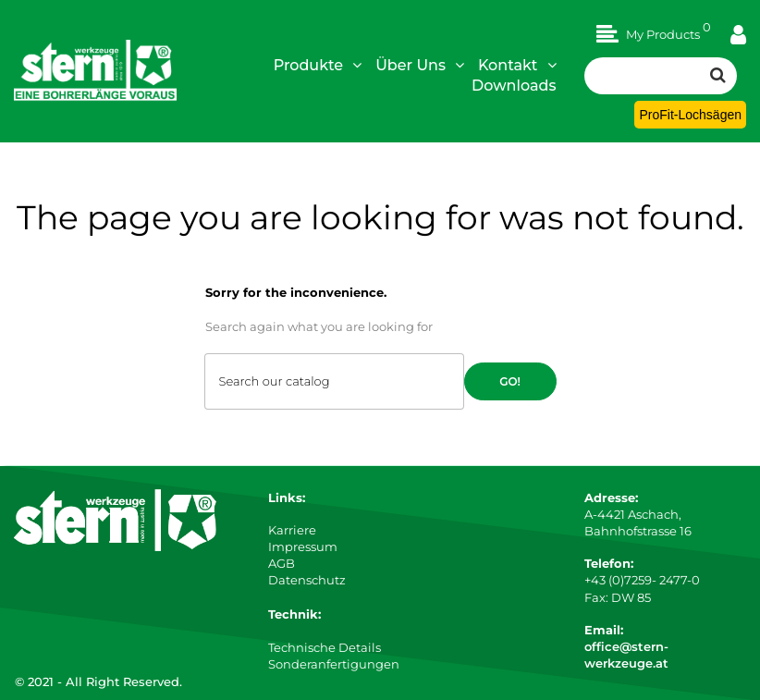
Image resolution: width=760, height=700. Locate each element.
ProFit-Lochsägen (690, 115)
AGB (282, 563)
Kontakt (517, 65)
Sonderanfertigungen (334, 664)
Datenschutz (307, 580)
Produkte (318, 65)
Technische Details (325, 647)
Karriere (292, 530)
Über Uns (420, 65)
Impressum (303, 546)
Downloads (514, 86)
